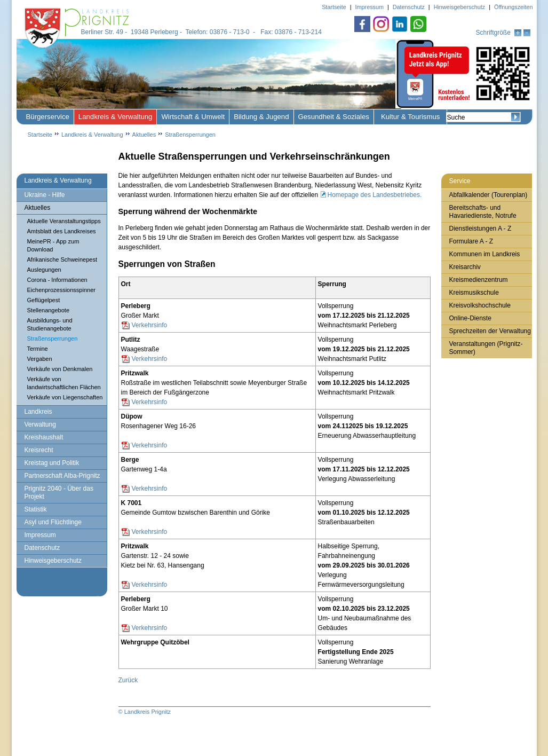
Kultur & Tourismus (410, 117)
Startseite (40, 135)
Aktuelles (144, 135)
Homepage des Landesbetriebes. (375, 195)
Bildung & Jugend (261, 117)
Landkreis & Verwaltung (116, 117)
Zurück (128, 680)
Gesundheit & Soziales (334, 117)
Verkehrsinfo (150, 325)
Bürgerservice (48, 117)
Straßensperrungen (190, 135)
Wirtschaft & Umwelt (193, 117)
